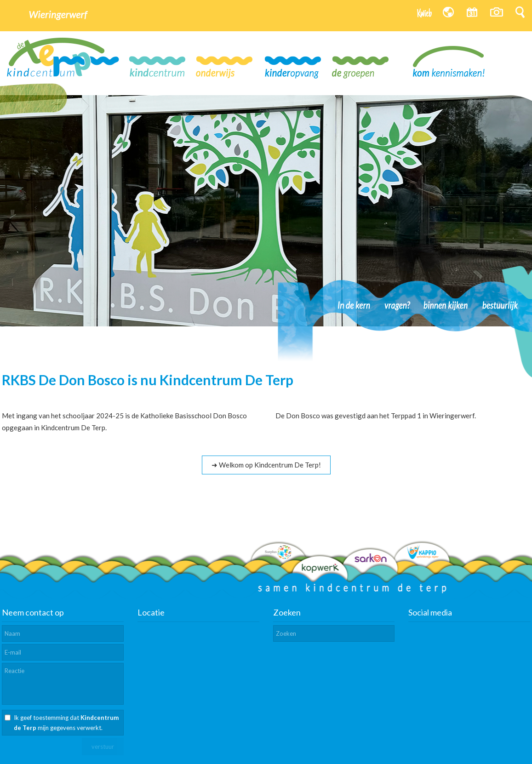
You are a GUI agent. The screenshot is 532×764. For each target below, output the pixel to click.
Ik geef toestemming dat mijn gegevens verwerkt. (66, 723)
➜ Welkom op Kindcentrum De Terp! (266, 465)
